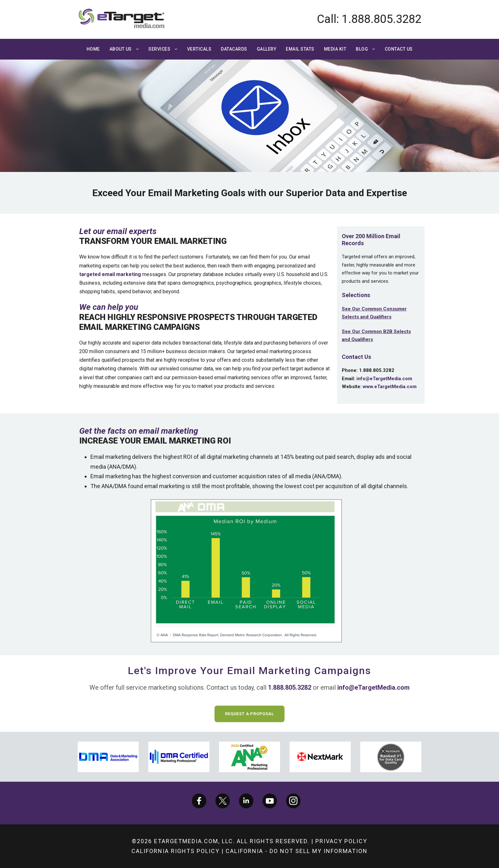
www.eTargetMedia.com (390, 387)
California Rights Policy (176, 851)
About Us (121, 49)
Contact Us (399, 49)
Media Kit (335, 49)
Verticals (199, 49)
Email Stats (300, 49)
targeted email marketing (110, 274)
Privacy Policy (341, 841)
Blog (362, 49)
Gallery (267, 49)
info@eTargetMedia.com (384, 379)
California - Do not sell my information (297, 851)
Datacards (234, 49)
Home (93, 49)
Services (159, 49)
